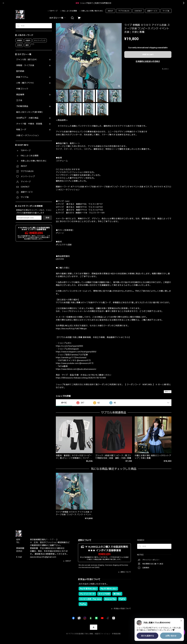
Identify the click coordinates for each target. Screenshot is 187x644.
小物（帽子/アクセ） (26, 83)
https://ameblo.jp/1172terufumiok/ (71, 358)
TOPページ (54, 11)
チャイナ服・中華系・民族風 (29, 124)
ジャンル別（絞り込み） (27, 60)
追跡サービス (152, 11)
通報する (168, 392)
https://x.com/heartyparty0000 (69, 346)
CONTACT (138, 11)
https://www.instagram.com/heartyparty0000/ (76, 352)
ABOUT (110, 11)
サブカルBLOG (124, 11)
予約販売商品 (22, 106)
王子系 (19, 100)
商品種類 (20, 95)
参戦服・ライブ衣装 (25, 65)
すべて (64, 403)
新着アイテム (22, 77)
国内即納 (20, 71)
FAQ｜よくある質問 (69, 11)
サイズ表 (166, 11)
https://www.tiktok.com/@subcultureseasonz (76, 369)
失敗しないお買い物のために (92, 11)
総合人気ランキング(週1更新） (30, 112)
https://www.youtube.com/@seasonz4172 (75, 363)
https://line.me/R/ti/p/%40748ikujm (71, 329)
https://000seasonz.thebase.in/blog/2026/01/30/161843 (81, 378)
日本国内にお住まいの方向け (148, 61)
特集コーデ (21, 130)
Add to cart (148, 54)
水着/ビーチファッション (28, 136)
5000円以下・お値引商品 (27, 118)
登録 (47, 218)
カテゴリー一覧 (58, 18)
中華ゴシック (22, 89)
